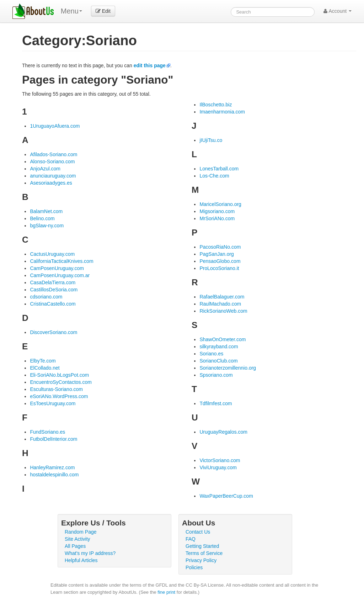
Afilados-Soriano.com (53, 154)
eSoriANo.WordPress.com (59, 396)
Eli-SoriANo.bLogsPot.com (59, 375)
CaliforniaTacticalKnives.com (61, 261)
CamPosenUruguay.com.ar (60, 275)
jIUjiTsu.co (211, 140)
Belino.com (42, 218)
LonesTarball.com (219, 169)
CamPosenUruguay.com (57, 268)
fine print (166, 592)
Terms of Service (204, 553)
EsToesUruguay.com (53, 403)
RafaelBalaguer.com (222, 297)
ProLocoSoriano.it (219, 268)
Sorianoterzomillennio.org (228, 368)
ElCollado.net (45, 368)
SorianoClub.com (218, 361)
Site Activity (77, 539)
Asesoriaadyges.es (51, 183)
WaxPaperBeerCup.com (226, 496)
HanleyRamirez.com (52, 467)
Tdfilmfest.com (216, 403)
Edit (103, 11)
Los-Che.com (214, 176)
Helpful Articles (81, 560)
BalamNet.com (46, 211)
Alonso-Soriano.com (52, 162)
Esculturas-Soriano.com (56, 389)
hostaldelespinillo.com (54, 475)
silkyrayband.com (219, 347)
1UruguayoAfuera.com (55, 126)
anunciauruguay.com (53, 176)
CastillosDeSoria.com (54, 290)
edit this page (150, 65)
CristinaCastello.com (53, 304)
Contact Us (198, 532)
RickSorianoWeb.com (223, 311)
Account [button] (338, 11)
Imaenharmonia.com (222, 112)
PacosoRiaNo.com (220, 247)
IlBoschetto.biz (216, 105)
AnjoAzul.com (45, 169)
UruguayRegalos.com (223, 432)
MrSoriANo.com (217, 218)
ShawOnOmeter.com (223, 339)
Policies (194, 567)
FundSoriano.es (47, 432)
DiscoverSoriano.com (53, 332)
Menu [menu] (71, 11)
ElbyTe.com (43, 361)
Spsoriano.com (216, 375)
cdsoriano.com (46, 297)
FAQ (191, 539)
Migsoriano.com (217, 211)
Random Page (81, 532)
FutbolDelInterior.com (53, 439)
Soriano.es (211, 354)
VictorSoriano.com (220, 460)
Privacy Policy (201, 560)
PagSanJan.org (217, 254)
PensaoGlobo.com (220, 261)
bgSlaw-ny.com (47, 226)
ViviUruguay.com (218, 467)
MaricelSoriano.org (220, 204)
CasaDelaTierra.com (53, 282)
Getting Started (202, 546)
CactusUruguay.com (52, 254)
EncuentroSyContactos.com (61, 382)
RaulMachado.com (220, 304)
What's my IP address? (90, 553)
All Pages (75, 546)
